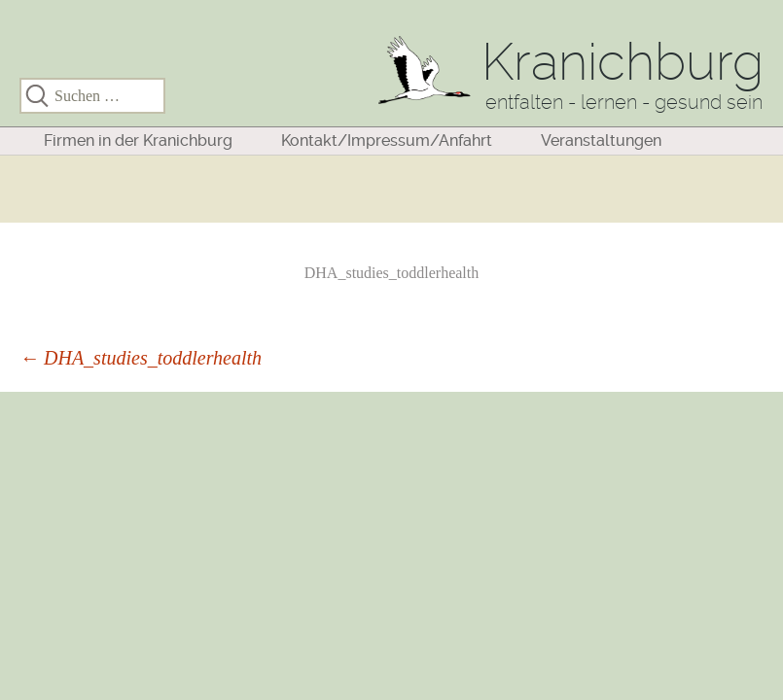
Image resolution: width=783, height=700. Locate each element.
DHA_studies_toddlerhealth (392, 273)
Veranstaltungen (601, 140)
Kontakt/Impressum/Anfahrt (387, 140)
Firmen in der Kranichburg (138, 140)
